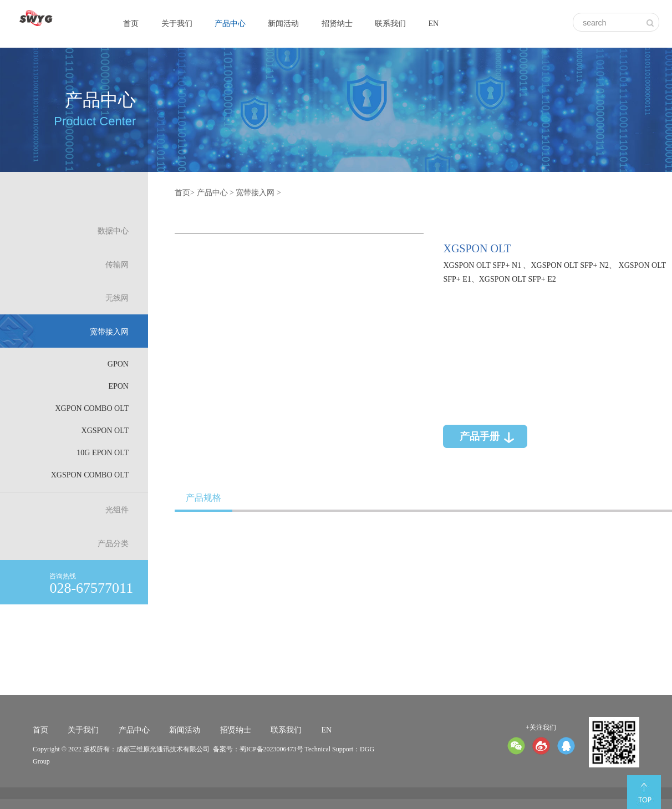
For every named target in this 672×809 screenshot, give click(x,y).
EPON (118, 386)
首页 (131, 24)
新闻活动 (283, 24)
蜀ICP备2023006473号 (271, 749)
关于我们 (177, 24)
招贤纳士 (337, 24)
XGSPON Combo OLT (90, 475)
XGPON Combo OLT (92, 408)
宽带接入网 (255, 193)
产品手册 (480, 436)
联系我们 (390, 24)
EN (433, 24)
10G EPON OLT (103, 453)
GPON (118, 364)
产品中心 (230, 24)
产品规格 (203, 498)
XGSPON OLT (105, 431)
